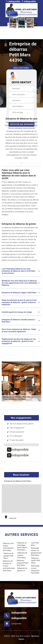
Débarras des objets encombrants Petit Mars (8, 547)
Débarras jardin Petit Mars (35, 561)
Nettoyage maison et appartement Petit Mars (35, 552)
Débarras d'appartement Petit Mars (22, 563)
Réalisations (21, 68)
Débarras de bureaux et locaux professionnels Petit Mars (8, 566)
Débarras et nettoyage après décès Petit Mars (21, 546)
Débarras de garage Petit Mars (8, 556)
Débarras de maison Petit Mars (21, 555)
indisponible (13, 1)
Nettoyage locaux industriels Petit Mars (34, 569)
